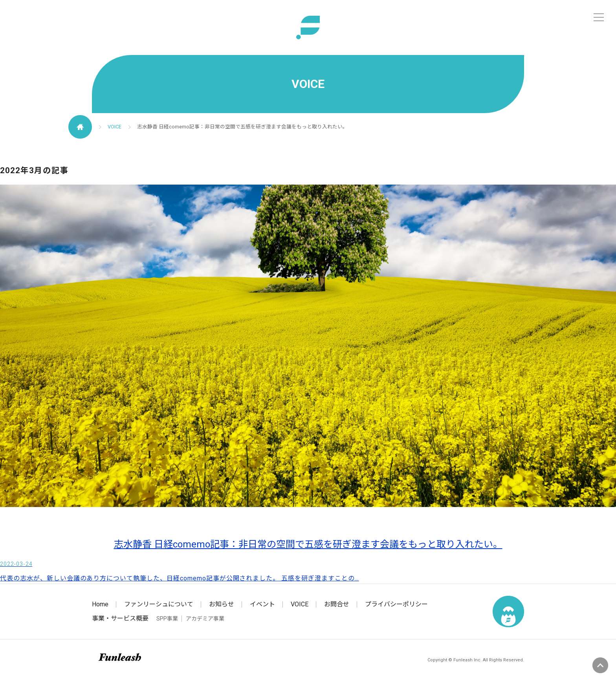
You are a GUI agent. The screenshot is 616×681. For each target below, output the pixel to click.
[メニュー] (599, 17)
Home (100, 604)
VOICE (115, 127)
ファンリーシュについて (159, 604)
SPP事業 (167, 619)
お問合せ (337, 604)
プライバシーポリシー (396, 604)
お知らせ (222, 604)
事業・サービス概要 (120, 618)
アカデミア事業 (205, 619)
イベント (262, 604)
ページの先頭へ (600, 665)
